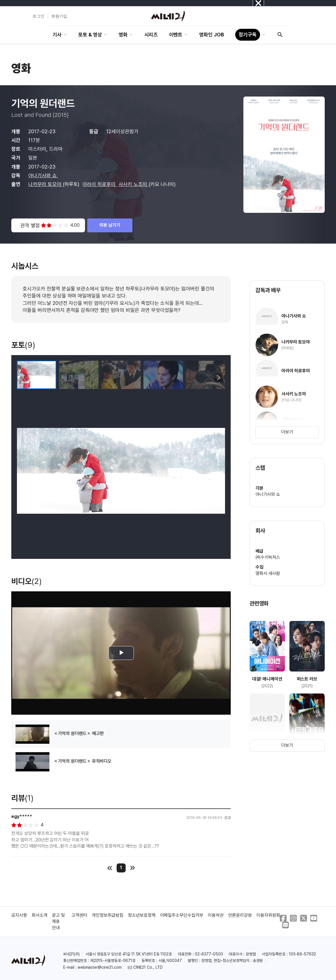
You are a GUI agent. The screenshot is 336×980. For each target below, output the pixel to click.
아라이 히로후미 (100, 184)
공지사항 (19, 915)
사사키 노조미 (134, 184)
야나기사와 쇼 (43, 175)
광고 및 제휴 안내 (58, 922)
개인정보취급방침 (108, 915)
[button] (218, 378)
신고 (228, 818)
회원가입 (59, 16)
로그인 (38, 16)
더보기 (287, 432)
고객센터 (79, 915)
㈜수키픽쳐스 (268, 557)
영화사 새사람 (268, 573)
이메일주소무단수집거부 (182, 915)
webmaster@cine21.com (100, 967)
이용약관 (216, 915)
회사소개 (40, 915)
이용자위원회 (268, 915)
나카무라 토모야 (45, 184)
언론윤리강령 (240, 915)
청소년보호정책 (142, 915)
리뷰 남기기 (110, 225)
